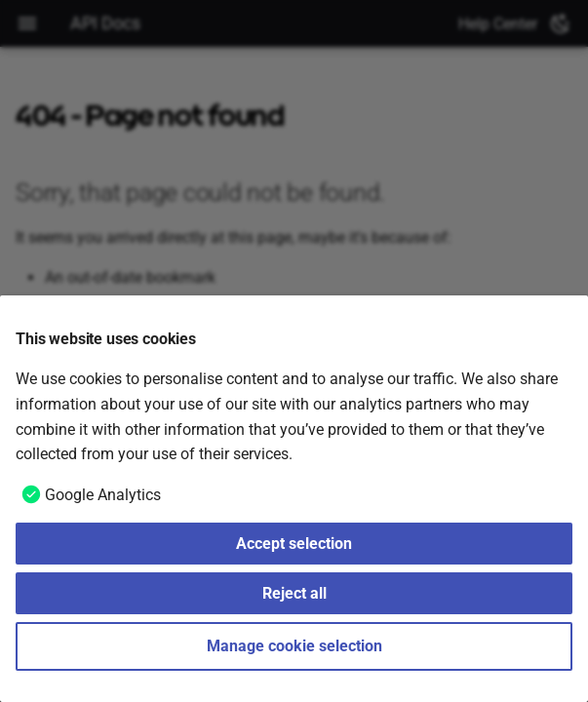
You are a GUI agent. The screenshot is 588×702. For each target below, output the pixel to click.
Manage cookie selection (294, 646)
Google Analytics (103, 495)
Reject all (294, 593)
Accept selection (294, 544)
